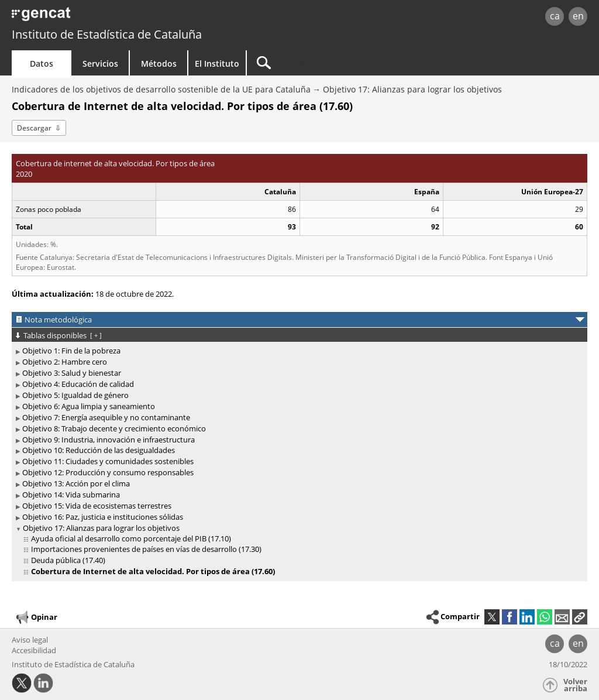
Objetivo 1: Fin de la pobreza (71, 351)
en (578, 16)
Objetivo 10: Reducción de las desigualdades (99, 450)
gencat (127, 17)
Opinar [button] (36, 617)
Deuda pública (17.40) (68, 560)
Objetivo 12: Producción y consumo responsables (108, 472)
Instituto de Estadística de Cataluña (107, 34)
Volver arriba (575, 685)
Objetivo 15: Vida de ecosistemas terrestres (97, 506)
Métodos (159, 64)
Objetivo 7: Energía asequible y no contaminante (106, 417)
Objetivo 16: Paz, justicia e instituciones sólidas (103, 517)
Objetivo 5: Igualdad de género (75, 395)
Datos (42, 64)
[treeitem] (297, 351)
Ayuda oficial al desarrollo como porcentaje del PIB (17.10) (131, 538)
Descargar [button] (34, 128)
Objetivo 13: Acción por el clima (76, 483)
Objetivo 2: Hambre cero (65, 362)
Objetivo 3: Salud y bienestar (72, 373)
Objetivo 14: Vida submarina (71, 495)
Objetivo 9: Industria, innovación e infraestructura (109, 440)
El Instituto (217, 64)
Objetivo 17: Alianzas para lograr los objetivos (412, 89)
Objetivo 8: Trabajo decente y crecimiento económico (114, 428)
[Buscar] (346, 63)
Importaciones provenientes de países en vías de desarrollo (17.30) (146, 549)
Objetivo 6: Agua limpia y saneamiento (89, 406)
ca (555, 16)
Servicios (100, 64)
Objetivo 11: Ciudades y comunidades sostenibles (108, 461)
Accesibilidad (34, 650)
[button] (580, 617)
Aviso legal (30, 640)
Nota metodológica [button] (58, 320)
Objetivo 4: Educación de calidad (78, 384)
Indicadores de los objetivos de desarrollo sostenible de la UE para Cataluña (161, 89)
